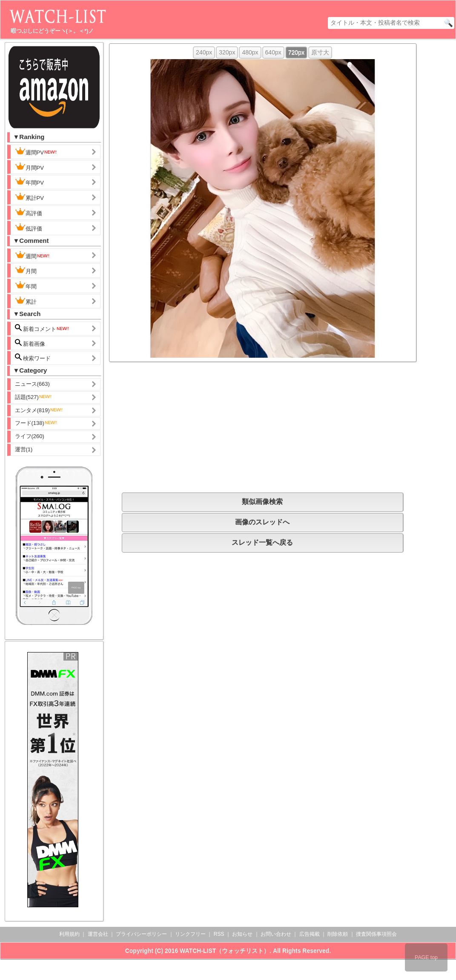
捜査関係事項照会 (376, 934)
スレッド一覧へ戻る (262, 543)
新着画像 (30, 343)
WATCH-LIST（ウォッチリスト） (225, 951)
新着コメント (43, 328)
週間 (33, 255)
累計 (26, 301)
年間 (26, 285)
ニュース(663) (32, 384)
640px (273, 52)
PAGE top (426, 957)
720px (296, 52)
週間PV (36, 151)
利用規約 (69, 934)
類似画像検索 (262, 502)
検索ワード (33, 358)
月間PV (29, 167)
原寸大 (320, 52)
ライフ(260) (30, 436)
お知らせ (242, 934)
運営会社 (98, 934)
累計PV (29, 197)
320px (227, 52)
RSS (219, 934)
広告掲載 (310, 934)
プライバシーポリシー (141, 934)
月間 (26, 270)
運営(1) (24, 449)
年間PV (29, 182)
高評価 (29, 212)
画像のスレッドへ (262, 522)
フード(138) (36, 423)
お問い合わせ (276, 934)
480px (250, 52)
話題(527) (34, 397)
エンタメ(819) (39, 410)
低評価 (29, 228)
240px (204, 52)
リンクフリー (190, 934)
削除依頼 (338, 934)
